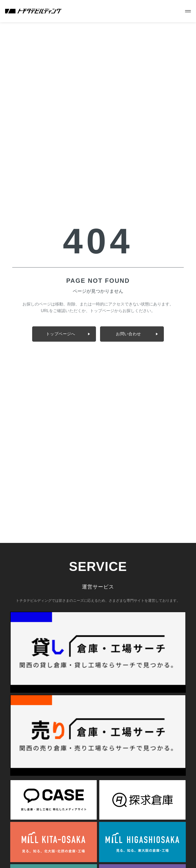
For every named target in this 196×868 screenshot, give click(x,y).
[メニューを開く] (188, 11)
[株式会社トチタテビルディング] (33, 11)
